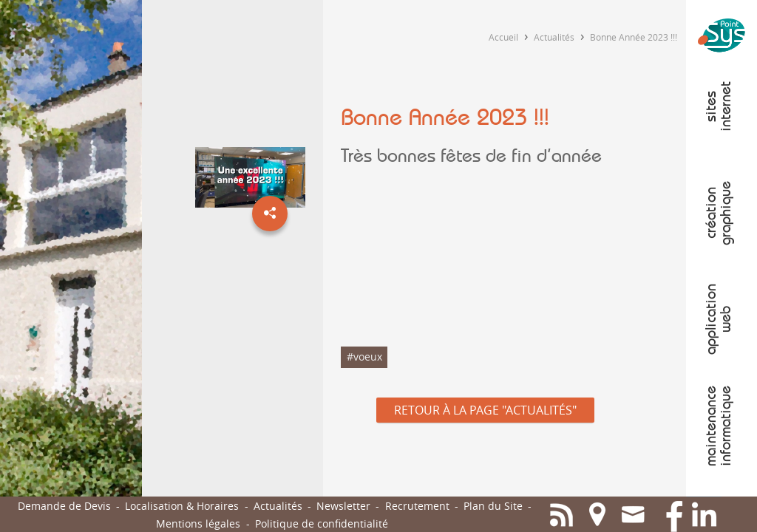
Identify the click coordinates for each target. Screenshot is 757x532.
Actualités (554, 37)
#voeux (364, 357)
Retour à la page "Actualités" (485, 410)
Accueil (503, 37)
